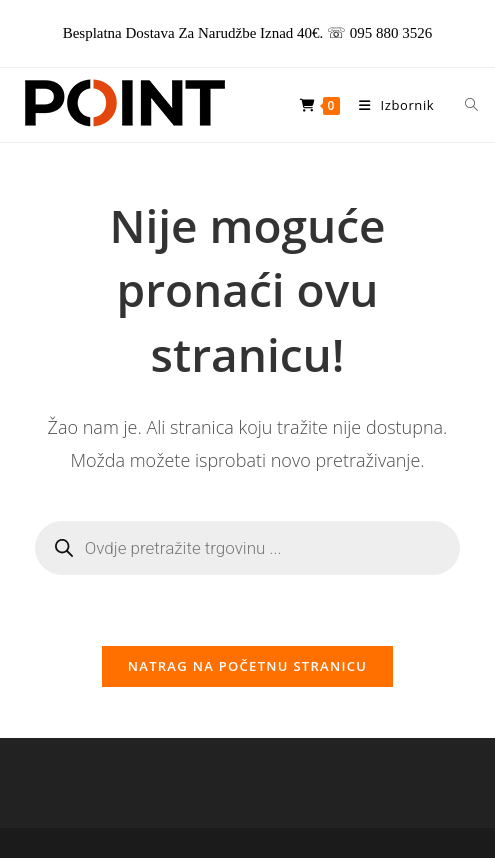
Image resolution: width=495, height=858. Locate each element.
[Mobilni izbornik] (391, 105)
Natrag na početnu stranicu (248, 666)
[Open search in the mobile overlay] (460, 105)
